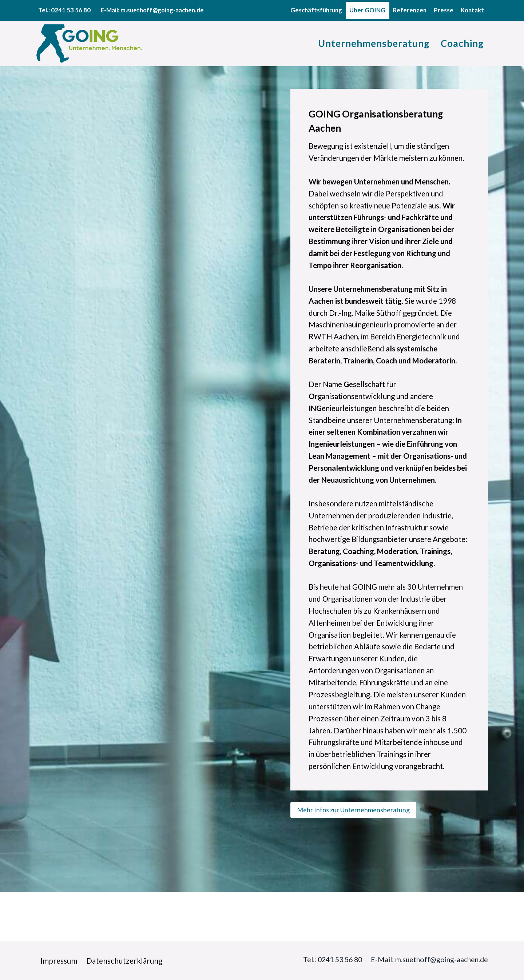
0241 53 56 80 (71, 10)
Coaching (462, 43)
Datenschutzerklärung (125, 961)
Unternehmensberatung (374, 43)
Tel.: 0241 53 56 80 (321, 960)
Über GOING (367, 10)
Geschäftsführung (316, 10)
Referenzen (410, 10)
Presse (444, 10)
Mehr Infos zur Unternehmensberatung (353, 859)
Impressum (59, 961)
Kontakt (472, 10)
